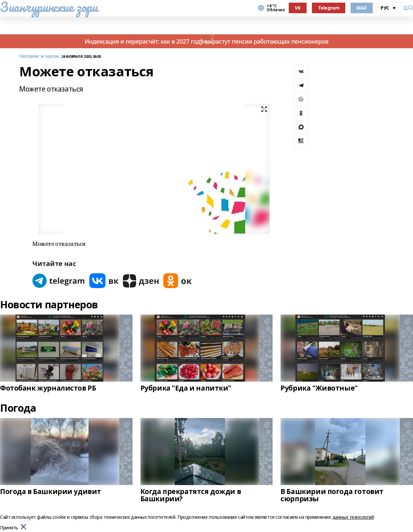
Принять (9, 528)
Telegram (329, 8)
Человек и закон (39, 56)
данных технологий (353, 517)
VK (298, 8)
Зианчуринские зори (49, 7)
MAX (362, 8)
